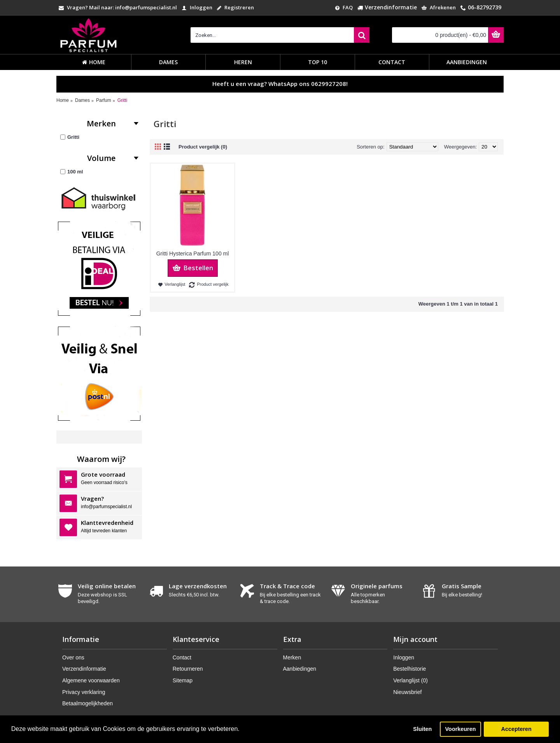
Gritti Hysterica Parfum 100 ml (193, 253)
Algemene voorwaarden (91, 680)
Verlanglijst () (410, 680)
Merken (292, 657)
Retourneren (188, 669)
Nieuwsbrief (407, 692)
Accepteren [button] (516, 729)
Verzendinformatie (84, 669)
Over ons (73, 657)
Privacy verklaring (84, 692)
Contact (182, 657)
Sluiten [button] (422, 729)
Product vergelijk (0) (203, 147)
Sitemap (183, 680)
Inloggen (404, 657)
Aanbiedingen (300, 669)
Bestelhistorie (409, 669)
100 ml (72, 172)
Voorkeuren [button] (461, 729)
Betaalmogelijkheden (87, 703)
